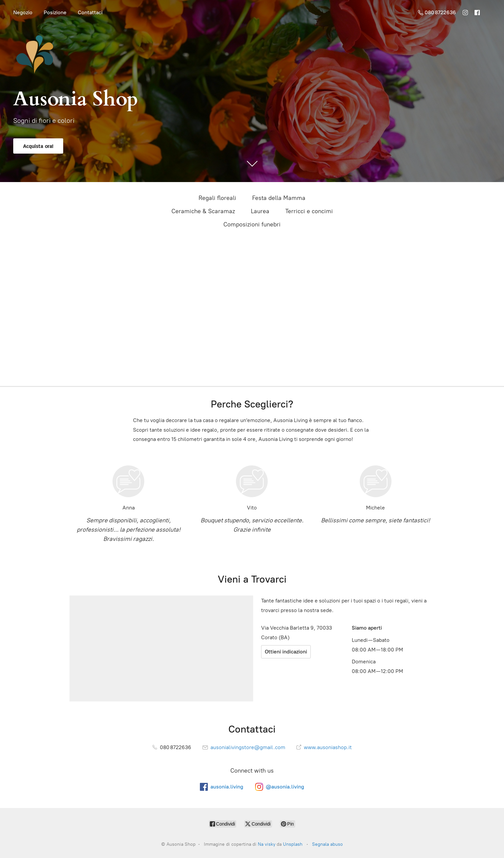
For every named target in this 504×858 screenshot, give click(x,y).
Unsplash (293, 844)
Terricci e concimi (309, 211)
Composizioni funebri (252, 224)
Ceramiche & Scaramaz (203, 211)
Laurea (260, 211)
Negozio (23, 12)
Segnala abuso (327, 844)
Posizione (55, 12)
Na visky (267, 844)
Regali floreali (217, 198)
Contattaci (90, 12)
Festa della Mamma (279, 198)
